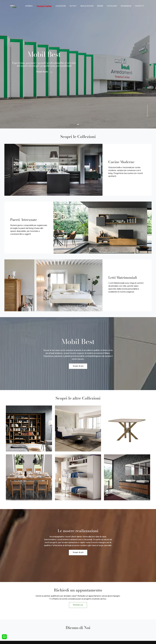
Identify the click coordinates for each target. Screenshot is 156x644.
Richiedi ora (78, 605)
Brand (100, 6)
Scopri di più (78, 366)
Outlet (73, 6)
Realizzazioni (87, 6)
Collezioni (61, 6)
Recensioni (126, 6)
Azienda (29, 6)
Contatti (140, 6)
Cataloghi (112, 6)
